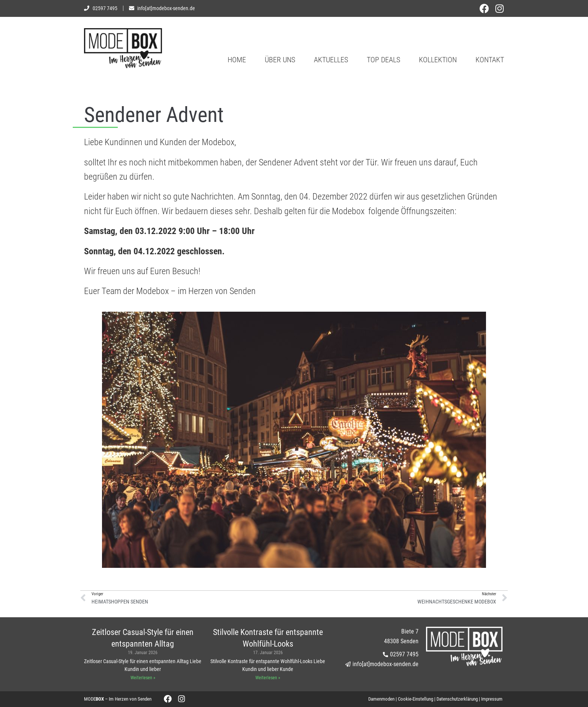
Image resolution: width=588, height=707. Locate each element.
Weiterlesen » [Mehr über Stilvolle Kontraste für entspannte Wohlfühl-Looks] (268, 678)
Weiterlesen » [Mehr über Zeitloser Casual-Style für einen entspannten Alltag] (143, 678)
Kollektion (438, 60)
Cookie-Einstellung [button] (415, 699)
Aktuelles (331, 60)
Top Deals (383, 60)
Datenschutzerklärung (457, 699)
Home (237, 60)
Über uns (280, 60)
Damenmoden (381, 699)
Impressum (492, 699)
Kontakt (490, 60)
